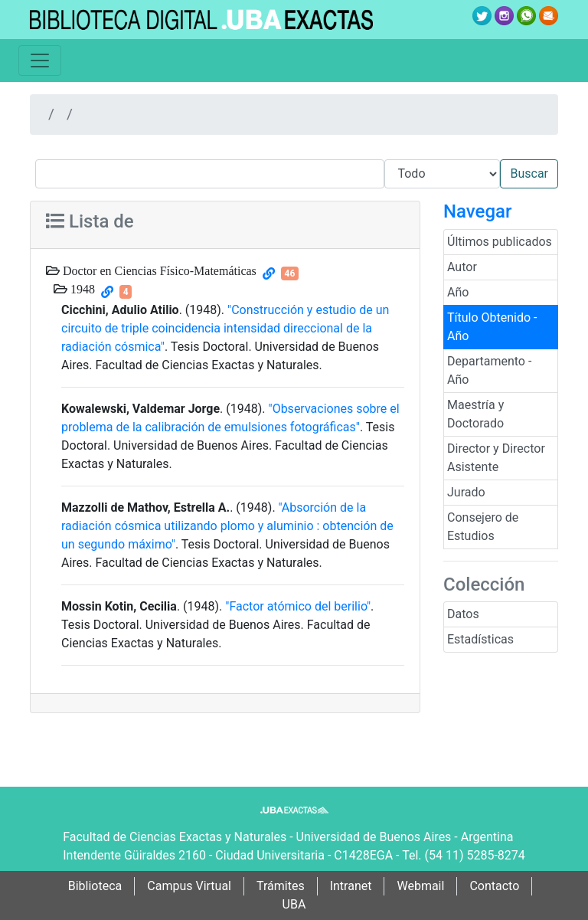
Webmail (420, 886)
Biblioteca (95, 886)
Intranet (351, 886)
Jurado (466, 492)
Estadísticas (480, 639)
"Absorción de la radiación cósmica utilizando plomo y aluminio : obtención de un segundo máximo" (227, 526)
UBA (294, 904)
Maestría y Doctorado (475, 414)
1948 (81, 289)
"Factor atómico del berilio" (298, 606)
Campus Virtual (189, 886)
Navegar (477, 211)
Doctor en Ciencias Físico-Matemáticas (158, 270)
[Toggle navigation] (40, 61)
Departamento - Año (489, 370)
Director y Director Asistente (496, 458)
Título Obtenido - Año (492, 327)
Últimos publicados (500, 242)
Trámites (281, 886)
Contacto (494, 886)
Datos (463, 614)
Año (458, 292)
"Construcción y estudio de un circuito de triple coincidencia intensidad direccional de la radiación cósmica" (225, 328)
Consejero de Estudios (483, 527)
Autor (462, 267)
